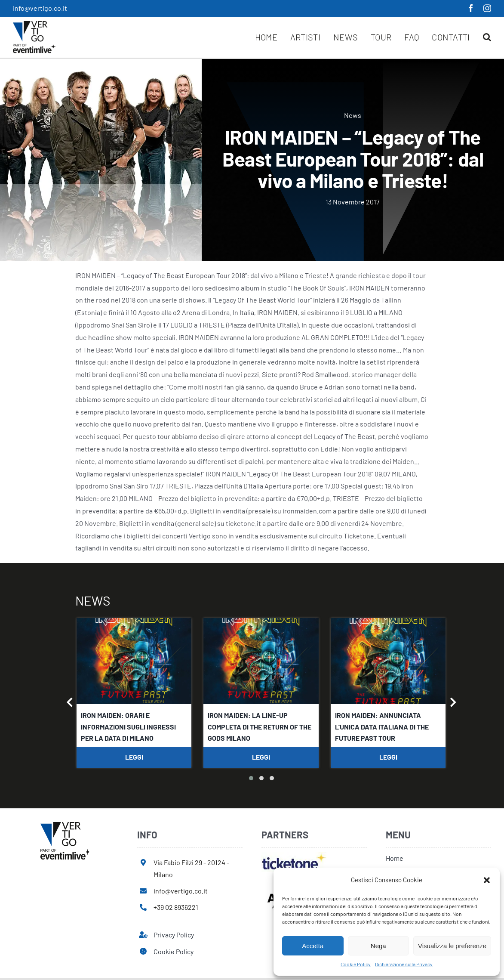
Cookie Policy (356, 964)
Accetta (313, 946)
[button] (487, 880)
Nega (378, 946)
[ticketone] (294, 855)
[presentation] (70, 704)
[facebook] (471, 8)
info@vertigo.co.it (40, 8)
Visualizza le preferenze (452, 946)
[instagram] (487, 8)
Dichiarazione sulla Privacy (404, 964)
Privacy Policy (174, 935)
